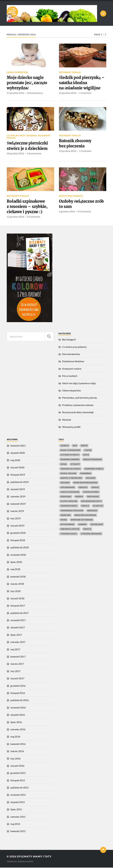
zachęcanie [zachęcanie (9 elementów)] (97, 525)
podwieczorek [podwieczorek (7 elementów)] (91, 492)
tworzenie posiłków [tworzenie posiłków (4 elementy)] (72, 511)
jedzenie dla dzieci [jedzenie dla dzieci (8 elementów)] (71, 469)
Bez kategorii (69, 340)
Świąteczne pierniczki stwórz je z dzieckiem (28, 146)
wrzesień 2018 (18, 555)
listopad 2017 (18, 606)
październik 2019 (20, 482)
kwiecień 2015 (18, 832)
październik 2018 (20, 548)
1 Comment (85, 93)
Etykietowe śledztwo (73, 362)
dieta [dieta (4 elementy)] (86, 455)
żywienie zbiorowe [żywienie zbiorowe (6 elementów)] (91, 534)
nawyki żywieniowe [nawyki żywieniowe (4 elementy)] (71, 478)
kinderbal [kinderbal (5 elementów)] (86, 474)
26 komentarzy (35, 93)
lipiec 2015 (16, 810)
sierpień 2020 (18, 453)
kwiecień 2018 (18, 577)
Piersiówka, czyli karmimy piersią (79, 398)
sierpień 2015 (18, 803)
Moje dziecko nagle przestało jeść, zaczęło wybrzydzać (27, 83)
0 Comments (34, 217)
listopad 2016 (18, 693)
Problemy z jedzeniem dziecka (78, 405)
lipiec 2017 (16, 635)
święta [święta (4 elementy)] (87, 530)
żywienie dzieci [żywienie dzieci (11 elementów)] (69, 534)
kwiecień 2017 (18, 657)
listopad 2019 (18, 475)
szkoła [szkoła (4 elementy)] (85, 506)
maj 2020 (15, 461)
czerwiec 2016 (18, 730)
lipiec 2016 (16, 723)
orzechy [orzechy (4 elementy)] (83, 488)
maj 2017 (15, 650)
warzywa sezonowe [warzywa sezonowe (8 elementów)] (85, 516)
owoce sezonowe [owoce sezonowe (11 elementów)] (70, 492)
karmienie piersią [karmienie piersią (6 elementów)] (94, 469)
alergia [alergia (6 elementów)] (65, 446)
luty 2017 (15, 672)
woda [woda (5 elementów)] (64, 520)
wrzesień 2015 (18, 795)
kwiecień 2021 (18, 446)
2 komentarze (34, 154)
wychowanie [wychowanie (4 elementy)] (68, 525)
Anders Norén (25, 862)
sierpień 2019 (18, 490)
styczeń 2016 (17, 766)
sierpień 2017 (18, 628)
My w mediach (70, 376)
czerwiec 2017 (18, 642)
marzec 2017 (17, 664)
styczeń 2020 (17, 468)
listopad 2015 (18, 781)
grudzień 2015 (18, 773)
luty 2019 (15, 519)
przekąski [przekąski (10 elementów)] (66, 497)
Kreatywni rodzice (71, 196)
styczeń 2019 (17, 526)
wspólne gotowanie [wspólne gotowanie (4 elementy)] (82, 520)
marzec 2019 (17, 511)
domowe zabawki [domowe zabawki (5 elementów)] (70, 460)
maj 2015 (15, 824)
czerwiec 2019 (18, 497)
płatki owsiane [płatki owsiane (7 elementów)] (69, 502)
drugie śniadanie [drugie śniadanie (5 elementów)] (93, 460)
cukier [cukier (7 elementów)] (88, 451)
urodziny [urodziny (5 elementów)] (92, 511)
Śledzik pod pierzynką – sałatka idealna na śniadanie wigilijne (82, 83)
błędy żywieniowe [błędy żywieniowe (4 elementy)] (71, 451)
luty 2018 (15, 592)
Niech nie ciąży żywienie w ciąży (79, 384)
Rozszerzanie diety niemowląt (78, 413)
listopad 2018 (18, 541)
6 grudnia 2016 (67, 212)
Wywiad (67, 420)
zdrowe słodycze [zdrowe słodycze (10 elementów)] (70, 530)
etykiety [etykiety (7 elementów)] (75, 465)
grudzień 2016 (18, 686)
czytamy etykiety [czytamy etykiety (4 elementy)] (70, 455)
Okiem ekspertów (17, 72)
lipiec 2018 (16, 562)
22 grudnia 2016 (68, 93)
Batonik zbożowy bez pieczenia (75, 144)
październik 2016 (20, 701)
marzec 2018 (17, 584)
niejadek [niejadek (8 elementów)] (91, 478)
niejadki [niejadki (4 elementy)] (65, 483)
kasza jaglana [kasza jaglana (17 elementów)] (69, 474)
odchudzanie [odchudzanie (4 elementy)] (68, 488)
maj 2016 (15, 737)
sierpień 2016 (18, 715)
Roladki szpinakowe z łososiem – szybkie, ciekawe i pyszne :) (27, 207)
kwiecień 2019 (18, 504)
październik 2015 (20, 788)
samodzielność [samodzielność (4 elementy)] (69, 506)
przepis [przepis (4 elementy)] (79, 497)
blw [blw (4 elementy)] (75, 446)
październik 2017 (20, 613)
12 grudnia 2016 (15, 217)
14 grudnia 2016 (68, 151)
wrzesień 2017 (18, 621)
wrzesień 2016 (18, 708)
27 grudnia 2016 (15, 93)
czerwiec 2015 (18, 817)
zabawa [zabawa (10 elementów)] (83, 525)
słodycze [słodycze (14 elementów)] (98, 506)
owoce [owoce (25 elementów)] (95, 488)
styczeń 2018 (17, 599)
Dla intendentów (71, 354)
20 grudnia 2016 (15, 154)
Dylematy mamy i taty (34, 857)
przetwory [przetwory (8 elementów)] (93, 497)
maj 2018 (15, 570)
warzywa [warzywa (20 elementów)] (66, 516)
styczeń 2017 (17, 679)
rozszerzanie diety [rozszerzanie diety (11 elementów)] (92, 502)
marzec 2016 (17, 752)
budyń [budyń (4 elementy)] (84, 446)
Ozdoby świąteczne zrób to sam (82, 204)
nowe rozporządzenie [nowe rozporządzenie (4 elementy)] (86, 483)
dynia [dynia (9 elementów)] (64, 465)
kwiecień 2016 (18, 744)
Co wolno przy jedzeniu (22, 136)
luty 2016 (15, 759)
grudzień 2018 (18, 533)
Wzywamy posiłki (70, 72)
